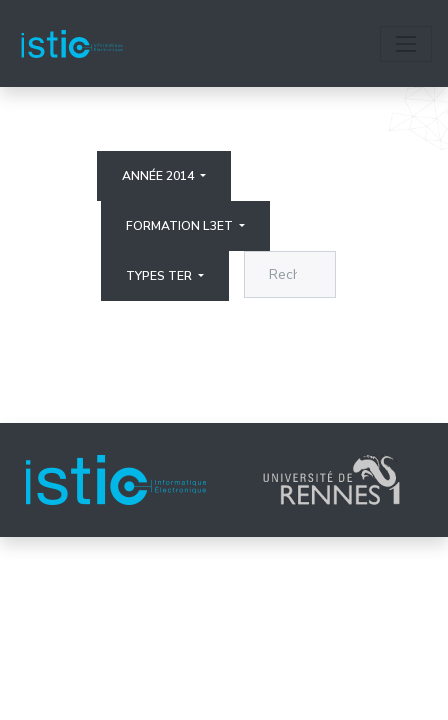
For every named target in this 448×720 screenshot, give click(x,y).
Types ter (160, 276)
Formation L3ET (181, 226)
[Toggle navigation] (406, 44)
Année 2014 (159, 176)
